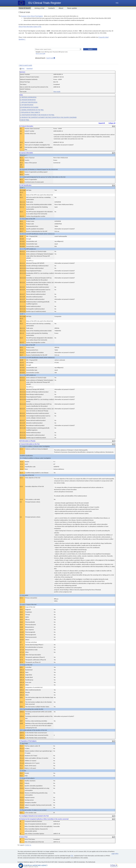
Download (30, 69)
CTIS (72, 856)
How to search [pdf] (40, 54)
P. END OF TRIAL (25, 120)
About (61, 8)
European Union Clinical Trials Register (32, 16)
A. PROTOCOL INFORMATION (28, 97)
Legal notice (115, 854)
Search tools (50, 58)
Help (117, 3)
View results (57, 92)
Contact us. (28, 845)
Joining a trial (39, 8)
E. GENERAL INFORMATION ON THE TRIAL (32, 110)
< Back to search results (25, 65)
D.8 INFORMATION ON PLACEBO (29, 107)
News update (72, 8)
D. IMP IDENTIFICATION (27, 105)
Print (22, 69)
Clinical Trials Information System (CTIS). (30, 27)
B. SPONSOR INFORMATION (28, 100)
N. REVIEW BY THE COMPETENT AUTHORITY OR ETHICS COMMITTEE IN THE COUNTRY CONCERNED (48, 117)
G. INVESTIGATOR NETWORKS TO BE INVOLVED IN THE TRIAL (37, 115)
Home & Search (25, 8)
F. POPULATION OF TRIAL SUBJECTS (30, 112)
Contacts (51, 8)
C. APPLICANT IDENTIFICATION (29, 102)
